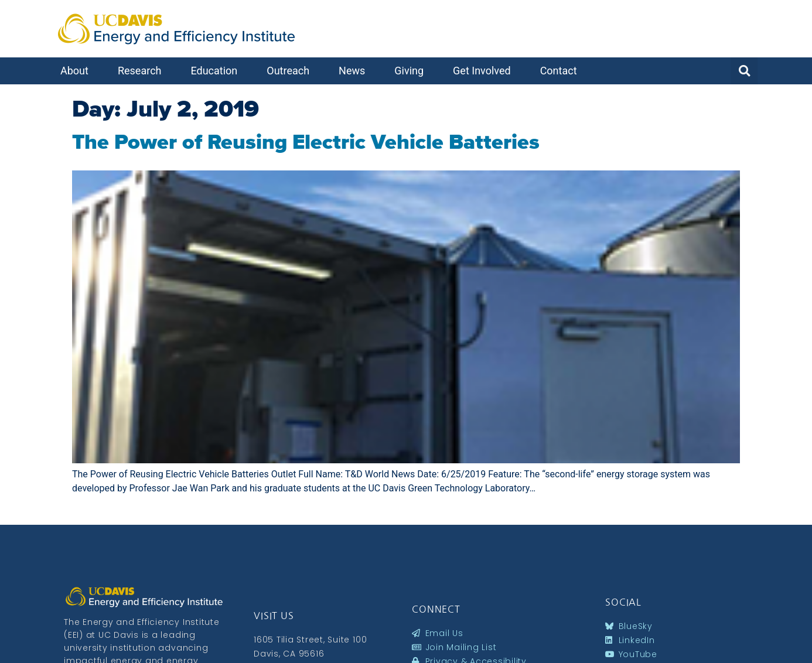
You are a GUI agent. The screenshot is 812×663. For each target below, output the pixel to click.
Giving (412, 71)
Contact (562, 71)
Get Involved (485, 71)
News (355, 71)
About (77, 71)
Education (217, 71)
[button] (744, 71)
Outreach (291, 71)
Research (143, 71)
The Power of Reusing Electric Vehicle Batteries (306, 142)
